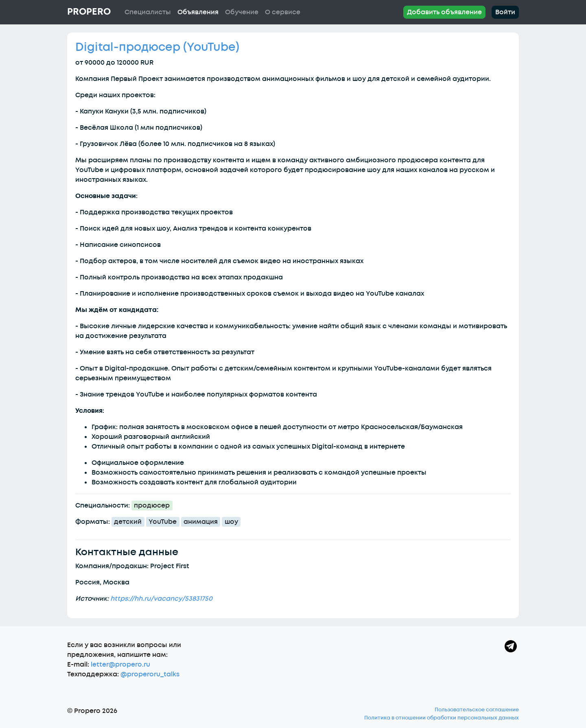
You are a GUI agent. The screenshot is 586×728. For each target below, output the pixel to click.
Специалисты (148, 12)
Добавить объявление (444, 12)
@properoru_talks (150, 674)
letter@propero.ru (120, 665)
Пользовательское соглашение (477, 710)
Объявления (198, 12)
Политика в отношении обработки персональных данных (442, 718)
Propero (89, 12)
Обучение (242, 12)
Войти (505, 12)
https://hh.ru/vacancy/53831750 (161, 599)
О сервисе (283, 12)
